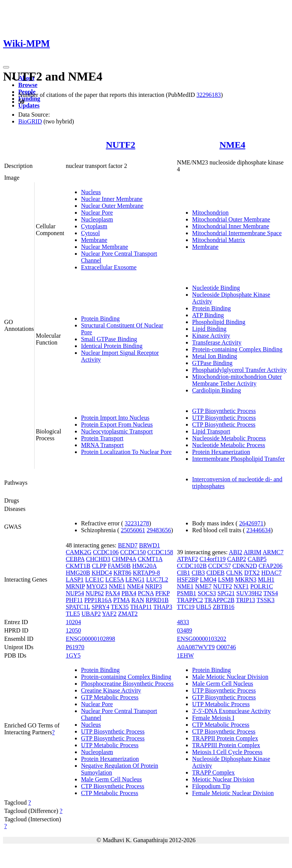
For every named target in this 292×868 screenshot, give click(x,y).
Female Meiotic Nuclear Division (233, 793)
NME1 (117, 586)
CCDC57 (220, 566)
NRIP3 (153, 586)
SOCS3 (207, 593)
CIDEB (216, 573)
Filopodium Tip (211, 786)
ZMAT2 (128, 614)
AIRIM (252, 552)
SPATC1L (78, 607)
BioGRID (30, 121)
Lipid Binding (209, 329)
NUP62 (95, 593)
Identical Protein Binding (112, 346)
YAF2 (109, 614)
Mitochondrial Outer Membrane (231, 219)
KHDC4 (102, 573)
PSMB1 (186, 593)
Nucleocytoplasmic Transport (117, 431)
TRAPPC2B (220, 600)
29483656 (159, 530)
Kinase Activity (211, 336)
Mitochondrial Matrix (218, 240)
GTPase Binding (212, 363)
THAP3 (163, 607)
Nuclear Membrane (105, 247)
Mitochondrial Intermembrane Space (237, 233)
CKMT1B (78, 566)
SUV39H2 (249, 593)
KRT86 (122, 573)
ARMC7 (273, 552)
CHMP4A (124, 559)
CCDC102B (192, 566)
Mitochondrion (210, 213)
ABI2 (236, 552)
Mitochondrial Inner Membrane (231, 226)
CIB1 (183, 573)
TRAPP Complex (213, 772)
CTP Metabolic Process (110, 793)
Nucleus (91, 192)
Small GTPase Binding (109, 339)
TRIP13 (245, 600)
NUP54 (75, 593)
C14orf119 (213, 559)
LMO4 (208, 579)
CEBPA (75, 559)
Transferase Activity (217, 342)
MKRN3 (246, 579)
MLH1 (266, 579)
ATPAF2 (187, 559)
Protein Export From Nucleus (117, 425)
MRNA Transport (102, 445)
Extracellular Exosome (109, 267)
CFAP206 (271, 566)
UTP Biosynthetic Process (224, 418)
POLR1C (262, 586)
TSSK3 (266, 600)
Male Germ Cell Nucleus (111, 779)
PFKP (162, 593)
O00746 (226, 647)
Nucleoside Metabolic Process (229, 438)
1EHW (185, 655)
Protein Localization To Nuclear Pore (126, 452)
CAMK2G (79, 552)
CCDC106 (106, 552)
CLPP (99, 566)
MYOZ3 (97, 586)
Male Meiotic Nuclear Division (230, 677)
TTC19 (186, 607)
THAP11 (141, 607)
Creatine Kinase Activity (111, 690)
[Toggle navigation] (6, 67)
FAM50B (119, 566)
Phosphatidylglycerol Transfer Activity (239, 370)
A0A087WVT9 (196, 647)
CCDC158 (160, 552)
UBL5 (204, 607)
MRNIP (75, 586)
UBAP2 (91, 614)
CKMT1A (150, 559)
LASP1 (75, 579)
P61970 (75, 647)
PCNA (146, 593)
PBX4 (129, 593)
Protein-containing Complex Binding (237, 349)
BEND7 (128, 545)
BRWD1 (150, 545)
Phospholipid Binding (219, 322)
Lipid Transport (211, 431)
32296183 (209, 95)
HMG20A (144, 566)
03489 (184, 630)
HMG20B (78, 573)
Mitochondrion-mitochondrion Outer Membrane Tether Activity (237, 380)
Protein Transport (102, 438)
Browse (28, 85)
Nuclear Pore (97, 213)
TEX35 (120, 607)
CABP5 (257, 559)
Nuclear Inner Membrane (112, 199)
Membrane (94, 240)
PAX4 (113, 593)
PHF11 (74, 600)
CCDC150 (133, 552)
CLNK (235, 573)
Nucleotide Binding (216, 288)
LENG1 (135, 579)
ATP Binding (208, 315)
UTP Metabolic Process (110, 745)
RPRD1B (157, 600)
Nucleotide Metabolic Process (229, 445)
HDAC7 (271, 573)
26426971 (251, 523)
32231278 (137, 523)
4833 (183, 622)
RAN (138, 600)
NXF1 (241, 586)
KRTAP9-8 (146, 573)
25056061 (133, 530)
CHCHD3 (98, 559)
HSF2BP (187, 579)
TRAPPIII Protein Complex (226, 745)
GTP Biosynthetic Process (224, 411)
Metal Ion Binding (214, 356)
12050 (73, 630)
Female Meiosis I (213, 718)
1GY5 (73, 655)
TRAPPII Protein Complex (225, 738)
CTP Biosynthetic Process (224, 425)
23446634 (259, 530)
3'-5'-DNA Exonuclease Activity (231, 711)
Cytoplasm (94, 226)
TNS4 (271, 593)
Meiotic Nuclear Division (223, 779)
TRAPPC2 (190, 600)
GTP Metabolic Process (110, 697)
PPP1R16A (98, 600)
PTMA (122, 600)
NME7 (203, 586)
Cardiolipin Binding (216, 390)
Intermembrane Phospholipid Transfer (238, 459)
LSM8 (226, 579)
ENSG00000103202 (202, 639)
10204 (73, 622)
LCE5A (115, 579)
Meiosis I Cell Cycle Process (227, 752)
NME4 (232, 145)
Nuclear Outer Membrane (112, 206)
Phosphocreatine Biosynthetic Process (127, 684)
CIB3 (198, 573)
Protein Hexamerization (221, 452)
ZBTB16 (224, 607)
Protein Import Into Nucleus (115, 418)
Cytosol (90, 233)
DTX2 (252, 573)
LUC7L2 (157, 579)
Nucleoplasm (97, 219)
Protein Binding (100, 319)
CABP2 (237, 559)
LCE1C (94, 579)
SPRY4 (101, 607)
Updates (29, 105)
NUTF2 (120, 145)
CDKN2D (245, 566)
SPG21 (226, 593)
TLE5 (73, 614)
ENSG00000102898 (90, 639)
